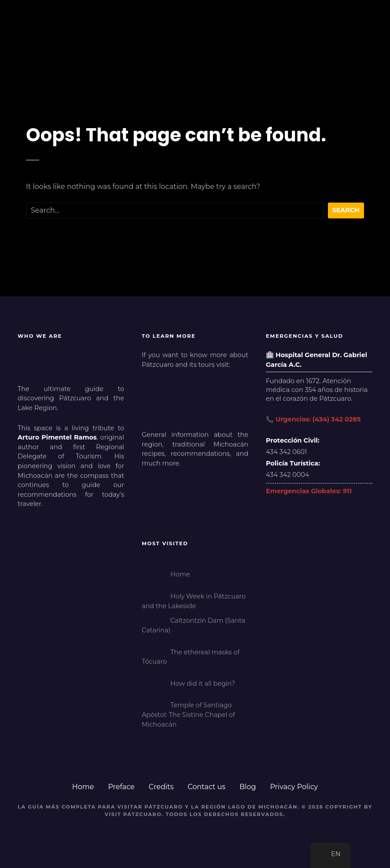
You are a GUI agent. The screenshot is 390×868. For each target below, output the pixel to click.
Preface (121, 787)
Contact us (206, 787)
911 (347, 491)
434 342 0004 (287, 475)
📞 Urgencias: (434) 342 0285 (313, 419)
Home (83, 787)
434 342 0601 (286, 452)
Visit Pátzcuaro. (134, 814)
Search (346, 210)
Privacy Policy (294, 787)
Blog (248, 787)
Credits (161, 787)
